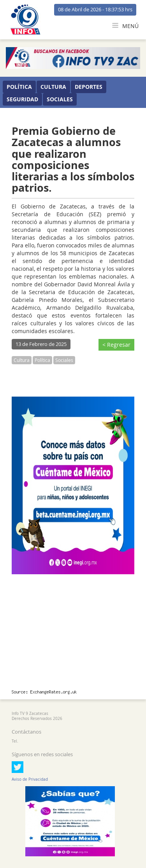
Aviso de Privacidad (30, 779)
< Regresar (116, 345)
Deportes (89, 87)
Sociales (60, 99)
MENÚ (125, 26)
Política (19, 87)
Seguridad (22, 99)
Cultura (53, 87)
